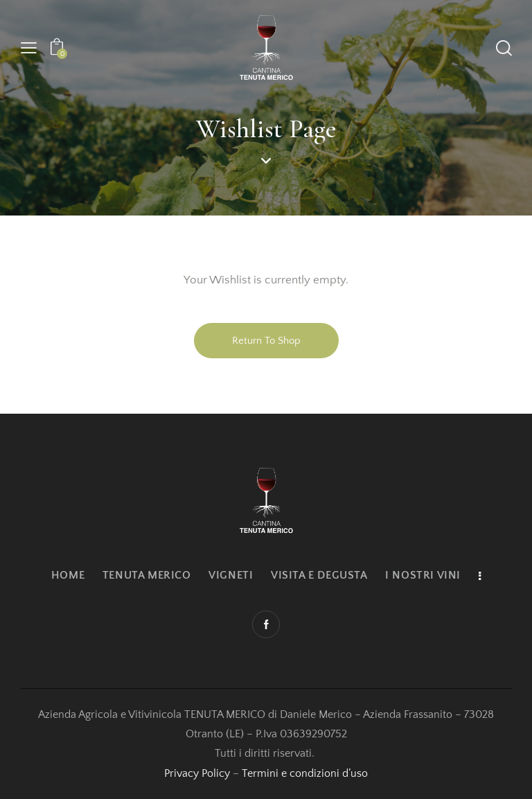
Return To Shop (266, 341)
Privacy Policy (197, 773)
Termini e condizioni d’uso (305, 773)
